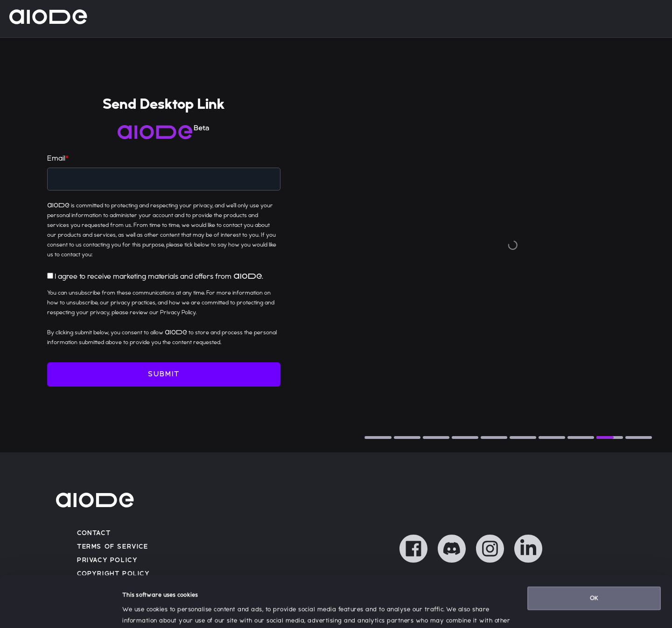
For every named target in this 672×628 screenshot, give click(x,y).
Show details (140, 610)
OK (594, 550)
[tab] (378, 437)
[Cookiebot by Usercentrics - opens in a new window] (60, 610)
